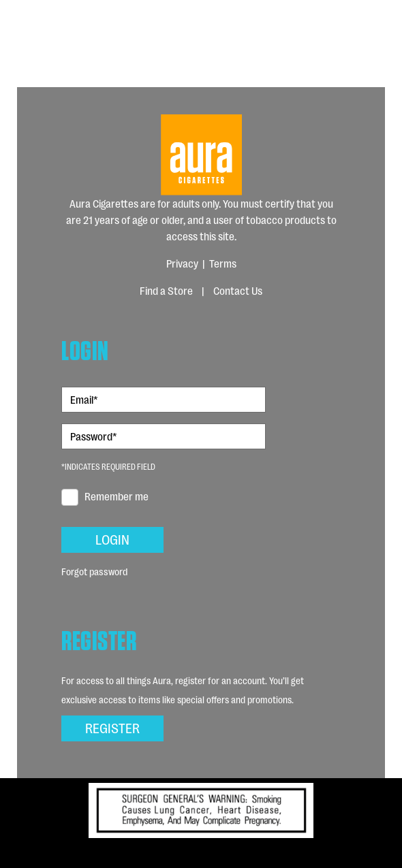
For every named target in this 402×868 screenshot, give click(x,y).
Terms (223, 263)
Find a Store (166, 290)
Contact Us (238, 290)
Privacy (182, 263)
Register (112, 727)
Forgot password (94, 571)
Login (113, 539)
